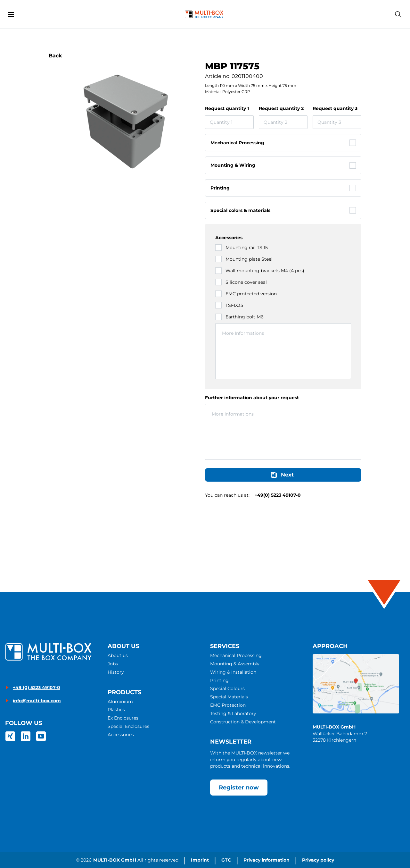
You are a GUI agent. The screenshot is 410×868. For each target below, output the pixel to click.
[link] (10, 736)
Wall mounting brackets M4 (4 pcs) (265, 271)
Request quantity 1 (227, 108)
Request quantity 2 (281, 108)
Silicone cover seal (246, 282)
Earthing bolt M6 (245, 317)
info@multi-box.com (37, 701)
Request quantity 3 (335, 108)
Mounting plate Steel (249, 259)
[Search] (398, 14)
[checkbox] (283, 143)
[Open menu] (11, 14)
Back (55, 56)
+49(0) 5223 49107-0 (278, 495)
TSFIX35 (234, 305)
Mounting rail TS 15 (247, 248)
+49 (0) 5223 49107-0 (37, 687)
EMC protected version (251, 294)
